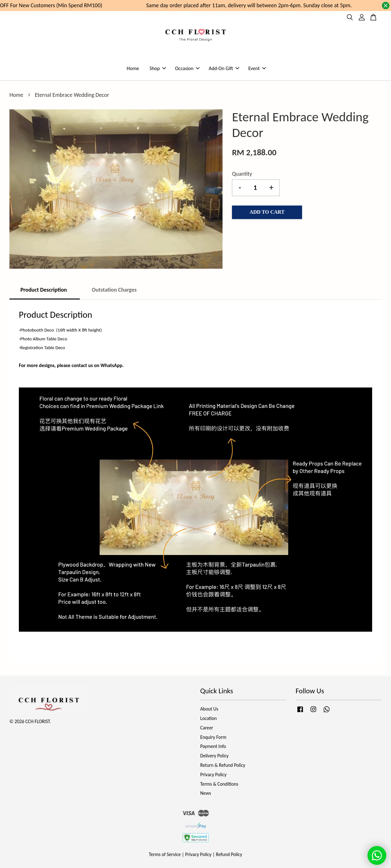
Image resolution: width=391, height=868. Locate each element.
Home (133, 68)
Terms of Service (165, 854)
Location (209, 718)
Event (257, 68)
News (206, 793)
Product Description (44, 290)
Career (207, 728)
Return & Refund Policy (223, 765)
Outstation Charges (114, 290)
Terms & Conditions (219, 784)
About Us (209, 709)
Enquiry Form (213, 737)
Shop (158, 68)
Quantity (242, 174)
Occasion (187, 68)
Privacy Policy (213, 775)
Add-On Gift (224, 68)
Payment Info (213, 746)
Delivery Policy (214, 756)
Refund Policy (229, 854)
